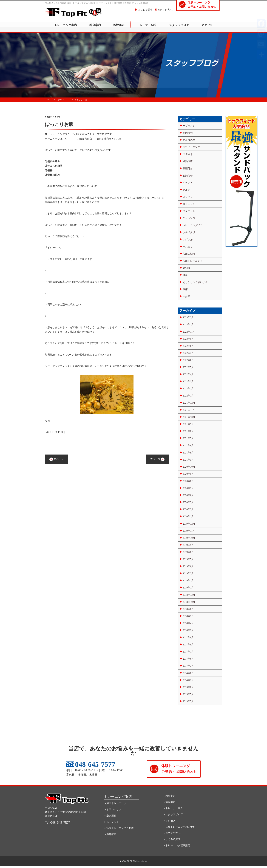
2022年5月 (188, 367)
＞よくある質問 (172, 839)
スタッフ (188, 197)
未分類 (186, 296)
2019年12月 (189, 524)
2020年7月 (188, 488)
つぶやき (188, 154)
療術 (185, 289)
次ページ (157, 459)
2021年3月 (188, 460)
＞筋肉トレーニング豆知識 (119, 828)
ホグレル (188, 240)
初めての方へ (164, 12)
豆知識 (186, 268)
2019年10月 (189, 538)
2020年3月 (188, 502)
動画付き (188, 169)
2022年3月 (188, 382)
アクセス (207, 28)
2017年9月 (188, 638)
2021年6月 (188, 446)
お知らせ (188, 176)
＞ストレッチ (111, 822)
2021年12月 (189, 403)
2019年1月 (188, 588)
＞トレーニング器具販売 (177, 845)
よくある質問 (144, 12)
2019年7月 (188, 559)
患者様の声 (189, 140)
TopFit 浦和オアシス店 (109, 139)
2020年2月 (188, 509)
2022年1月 (188, 396)
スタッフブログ (179, 28)
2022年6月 (188, 360)
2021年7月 (188, 438)
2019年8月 (188, 552)
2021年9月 (188, 424)
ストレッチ (189, 204)
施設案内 (119, 28)
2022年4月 (188, 374)
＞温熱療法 (110, 834)
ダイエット (189, 211)
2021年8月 (188, 431)
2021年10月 (189, 417)
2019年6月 (188, 566)
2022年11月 (189, 332)
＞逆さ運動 (110, 816)
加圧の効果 (189, 254)
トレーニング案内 (66, 28)
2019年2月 (188, 581)
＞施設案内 (169, 802)
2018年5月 (188, 616)
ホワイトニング (191, 147)
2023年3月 (188, 317)
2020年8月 (188, 481)
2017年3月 (188, 666)
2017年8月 (188, 645)
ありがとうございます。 (196, 282)
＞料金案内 (169, 796)
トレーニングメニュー (195, 225)
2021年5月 (188, 453)
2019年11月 (189, 531)
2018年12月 (189, 595)
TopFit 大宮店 (86, 139)
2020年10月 (189, 467)
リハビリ (188, 247)
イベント (188, 183)
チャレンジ (189, 218)
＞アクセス (169, 821)
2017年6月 (188, 659)
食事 (185, 275)
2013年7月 (188, 694)
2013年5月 (188, 701)
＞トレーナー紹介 (173, 808)
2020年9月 (188, 474)
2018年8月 (188, 609)
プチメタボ (189, 232)
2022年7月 (188, 353)
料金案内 (95, 28)
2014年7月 (188, 680)
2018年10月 (189, 602)
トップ (49, 100)
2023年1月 (188, 325)
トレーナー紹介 (147, 28)
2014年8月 (188, 673)
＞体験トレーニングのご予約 (179, 827)
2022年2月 (188, 389)
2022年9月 (188, 339)
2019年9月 (188, 545)
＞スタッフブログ (173, 814)
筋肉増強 (188, 133)
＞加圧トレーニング (115, 803)
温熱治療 (188, 161)
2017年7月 (188, 652)
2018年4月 (188, 623)
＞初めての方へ (172, 833)
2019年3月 (188, 574)
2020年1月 (188, 517)
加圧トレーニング (193, 261)
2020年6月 (188, 495)
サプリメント (190, 126)
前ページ (56, 459)
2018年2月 (188, 630)
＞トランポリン (113, 810)
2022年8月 (188, 346)
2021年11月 (189, 410)
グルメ (186, 190)
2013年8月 (188, 687)
